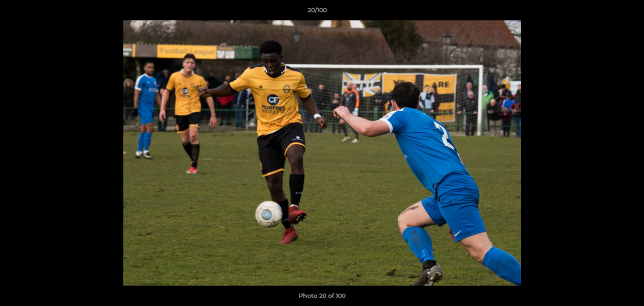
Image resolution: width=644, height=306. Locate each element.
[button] (608, 12)
